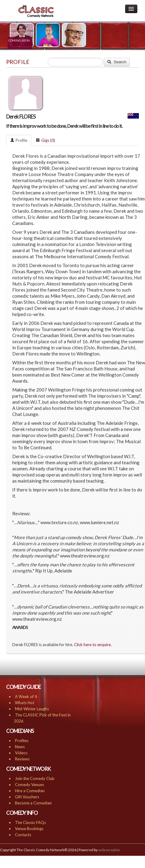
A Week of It (26, 697)
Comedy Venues (30, 785)
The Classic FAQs (30, 822)
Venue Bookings (29, 829)
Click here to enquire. (93, 645)
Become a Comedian (33, 803)
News (20, 747)
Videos (21, 753)
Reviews (22, 759)
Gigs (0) (45, 140)
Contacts (23, 835)
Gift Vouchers (27, 797)
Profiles (22, 741)
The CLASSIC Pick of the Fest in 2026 (42, 718)
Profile (19, 140)
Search (117, 62)
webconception (109, 850)
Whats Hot (25, 703)
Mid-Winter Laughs (32, 709)
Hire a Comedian (30, 791)
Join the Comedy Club (35, 778)
